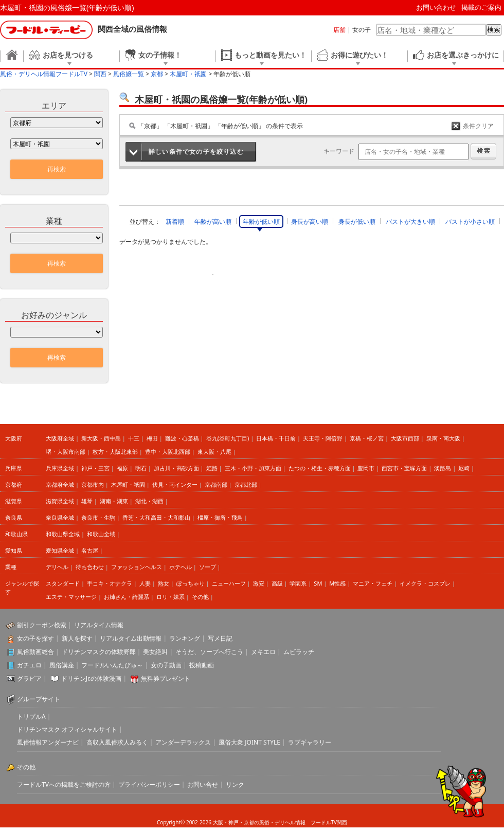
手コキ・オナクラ (110, 583)
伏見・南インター (175, 484)
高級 (277, 583)
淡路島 (443, 468)
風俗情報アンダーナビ (48, 742)
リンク (235, 784)
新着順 (175, 222)
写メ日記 (220, 638)
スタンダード (63, 583)
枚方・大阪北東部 (115, 452)
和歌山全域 (101, 534)
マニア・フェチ (373, 583)
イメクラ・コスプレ (425, 583)
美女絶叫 (155, 652)
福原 (122, 468)
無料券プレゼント (166, 678)
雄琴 (87, 501)
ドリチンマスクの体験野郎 (99, 652)
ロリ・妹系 (170, 597)
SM (318, 583)
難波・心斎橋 (182, 438)
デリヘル (57, 567)
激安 (259, 583)
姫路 (212, 468)
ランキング (185, 638)
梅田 (152, 438)
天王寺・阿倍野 (323, 438)
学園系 (298, 583)
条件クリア (478, 126)
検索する (483, 151)
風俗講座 (62, 665)
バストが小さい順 (470, 222)
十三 (134, 438)
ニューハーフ (229, 583)
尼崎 (464, 468)
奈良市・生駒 (98, 517)
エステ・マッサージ (71, 597)
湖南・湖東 (114, 501)
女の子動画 (166, 665)
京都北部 (246, 484)
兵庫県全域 (60, 468)
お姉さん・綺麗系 (127, 597)
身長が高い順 (310, 222)
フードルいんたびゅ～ (112, 665)
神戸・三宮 (95, 468)
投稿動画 (202, 665)
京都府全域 (60, 484)
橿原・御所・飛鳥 (220, 517)
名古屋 (90, 550)
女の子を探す (35, 638)
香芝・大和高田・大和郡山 (156, 517)
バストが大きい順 (410, 222)
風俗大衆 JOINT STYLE (249, 742)
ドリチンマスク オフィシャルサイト (67, 729)
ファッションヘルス (137, 567)
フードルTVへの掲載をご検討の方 (64, 784)
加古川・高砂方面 (176, 468)
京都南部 (216, 484)
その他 (200, 597)
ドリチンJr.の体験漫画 (92, 678)
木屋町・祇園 (128, 484)
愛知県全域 (60, 550)
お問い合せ (203, 784)
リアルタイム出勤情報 (131, 638)
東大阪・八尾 (214, 452)
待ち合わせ (90, 567)
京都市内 (93, 484)
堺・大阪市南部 (66, 452)
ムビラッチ (299, 652)
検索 (494, 30)
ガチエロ (29, 665)
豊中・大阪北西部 (168, 452)
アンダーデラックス (183, 742)
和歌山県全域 (63, 534)
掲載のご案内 (481, 7)
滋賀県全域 (60, 501)
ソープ (208, 567)
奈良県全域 (60, 517)
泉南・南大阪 (443, 438)
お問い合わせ (436, 7)
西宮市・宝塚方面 (404, 468)
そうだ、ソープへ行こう (209, 652)
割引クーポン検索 (42, 625)
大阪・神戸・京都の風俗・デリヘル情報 (259, 822)
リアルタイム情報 (99, 625)
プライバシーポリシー (149, 784)
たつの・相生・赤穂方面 (320, 468)
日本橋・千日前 (276, 438)
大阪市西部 (405, 438)
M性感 (337, 583)
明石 (141, 468)
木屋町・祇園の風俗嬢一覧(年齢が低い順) (67, 7)
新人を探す (77, 638)
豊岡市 (366, 468)
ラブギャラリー (310, 742)
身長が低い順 (357, 222)
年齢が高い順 (213, 222)
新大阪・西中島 (101, 438)
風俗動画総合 (35, 652)
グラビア (29, 678)
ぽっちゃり (191, 583)
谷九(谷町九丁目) (228, 438)
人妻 (145, 583)
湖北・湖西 (149, 501)
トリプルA (31, 717)
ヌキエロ (263, 652)
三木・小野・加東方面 (253, 468)
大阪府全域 (60, 438)
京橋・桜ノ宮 (367, 438)
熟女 (164, 583)
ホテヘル (181, 567)
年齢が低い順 (261, 222)
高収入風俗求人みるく (117, 742)
